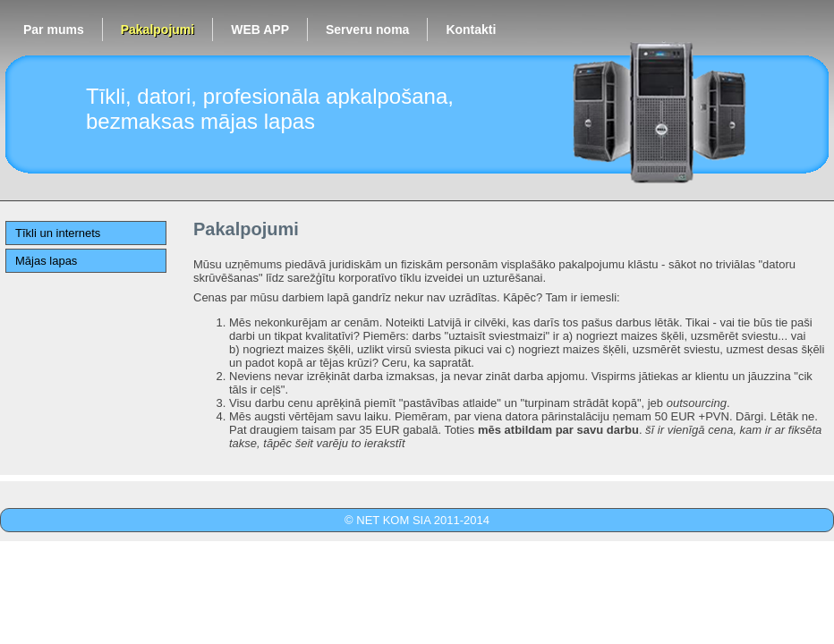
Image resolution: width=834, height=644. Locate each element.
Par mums (54, 30)
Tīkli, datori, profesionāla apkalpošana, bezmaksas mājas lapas (270, 109)
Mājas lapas (46, 261)
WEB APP (260, 30)
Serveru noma (367, 30)
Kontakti (471, 30)
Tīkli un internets (58, 233)
